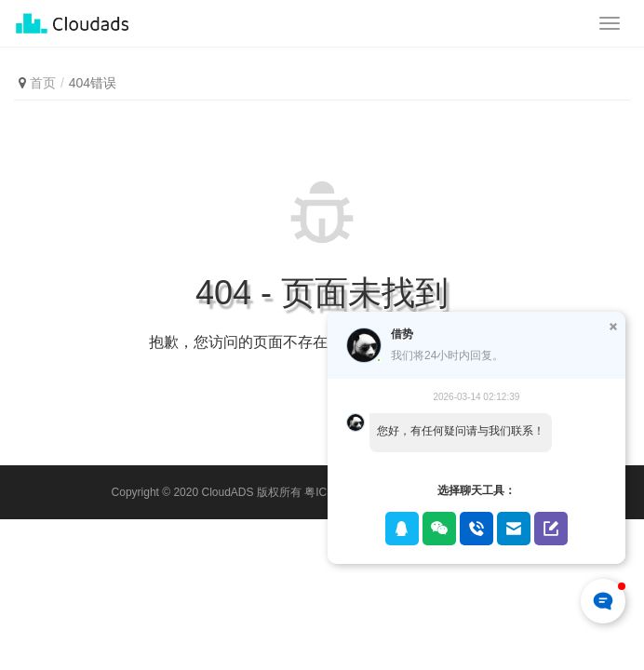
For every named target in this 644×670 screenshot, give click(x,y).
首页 (43, 83)
